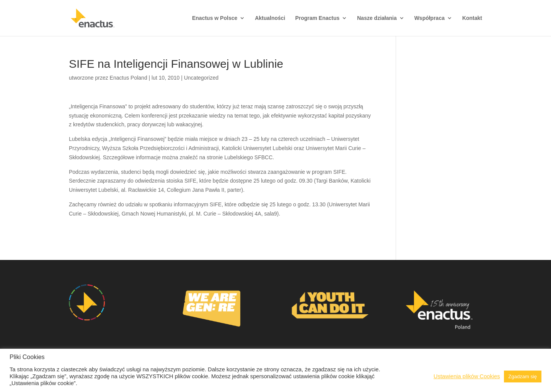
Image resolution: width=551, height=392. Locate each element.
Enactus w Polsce (215, 18)
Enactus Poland (129, 78)
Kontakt (472, 18)
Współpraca (430, 18)
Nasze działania (377, 18)
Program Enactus (317, 18)
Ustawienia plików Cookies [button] (467, 376)
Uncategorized (201, 78)
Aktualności (270, 18)
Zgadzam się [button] (523, 376)
